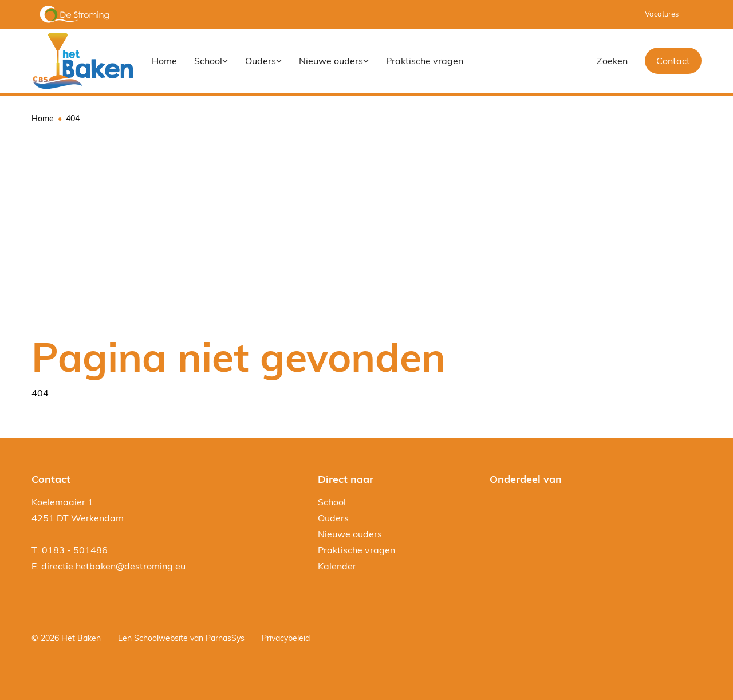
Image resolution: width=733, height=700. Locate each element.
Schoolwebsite (161, 638)
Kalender (337, 566)
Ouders (333, 518)
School (332, 502)
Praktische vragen (356, 550)
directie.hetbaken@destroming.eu (113, 566)
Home (43, 119)
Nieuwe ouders (350, 534)
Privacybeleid (286, 638)
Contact (673, 61)
